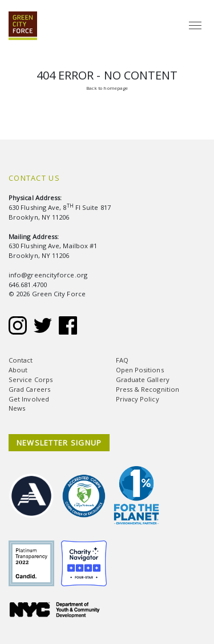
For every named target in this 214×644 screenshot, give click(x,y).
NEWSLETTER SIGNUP (59, 443)
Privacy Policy (138, 399)
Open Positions (140, 370)
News (17, 408)
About (18, 370)
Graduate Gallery (143, 379)
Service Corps (31, 379)
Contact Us (34, 178)
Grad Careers (29, 389)
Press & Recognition (148, 389)
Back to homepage (107, 88)
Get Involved (29, 399)
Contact (21, 360)
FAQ (122, 360)
